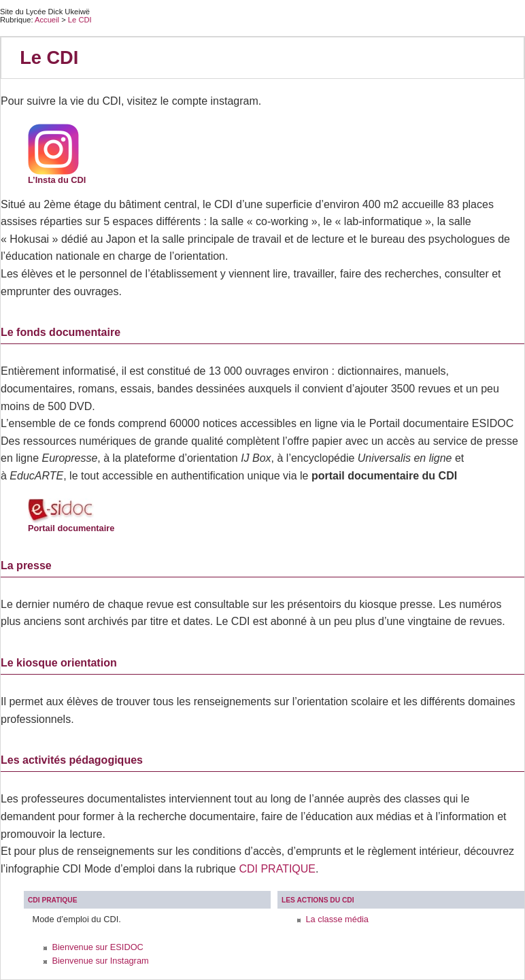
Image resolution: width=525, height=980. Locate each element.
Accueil (47, 20)
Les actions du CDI (318, 900)
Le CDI (80, 20)
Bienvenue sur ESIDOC (97, 947)
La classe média (337, 919)
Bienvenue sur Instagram (100, 961)
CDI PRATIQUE (277, 869)
